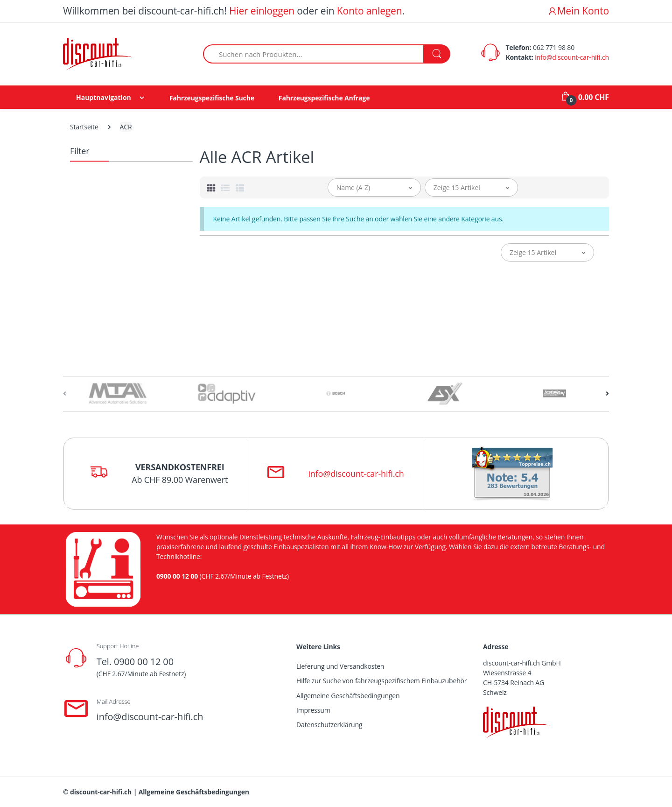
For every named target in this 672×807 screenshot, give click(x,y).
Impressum (313, 710)
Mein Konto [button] (578, 11)
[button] (374, 188)
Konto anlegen (370, 11)
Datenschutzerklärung (329, 725)
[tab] (211, 188)
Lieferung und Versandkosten (340, 666)
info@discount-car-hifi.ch (572, 57)
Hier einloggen (262, 11)
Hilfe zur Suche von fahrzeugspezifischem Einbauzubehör (381, 681)
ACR (126, 127)
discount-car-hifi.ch (101, 792)
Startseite (84, 127)
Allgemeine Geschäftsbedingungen (348, 696)
